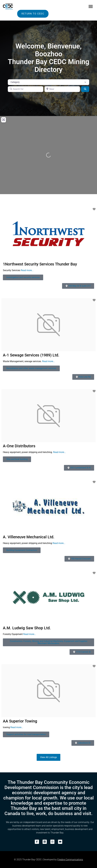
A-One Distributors (19, 446)
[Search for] (26, 89)
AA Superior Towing (20, 721)
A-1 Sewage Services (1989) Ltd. (31, 355)
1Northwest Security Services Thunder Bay (40, 264)
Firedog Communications (70, 860)
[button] (91, 6)
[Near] (62, 89)
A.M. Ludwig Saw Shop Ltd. (27, 628)
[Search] (85, 89)
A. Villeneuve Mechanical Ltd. (29, 537)
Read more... (27, 270)
